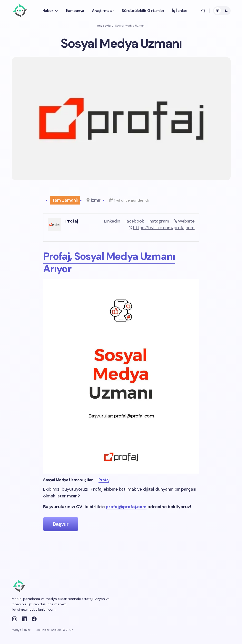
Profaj (104, 480)
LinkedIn (112, 221)
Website (186, 221)
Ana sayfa (104, 26)
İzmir (96, 200)
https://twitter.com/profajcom (164, 228)
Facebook (134, 221)
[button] (203, 11)
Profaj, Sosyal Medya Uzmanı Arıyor (109, 262)
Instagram (159, 221)
